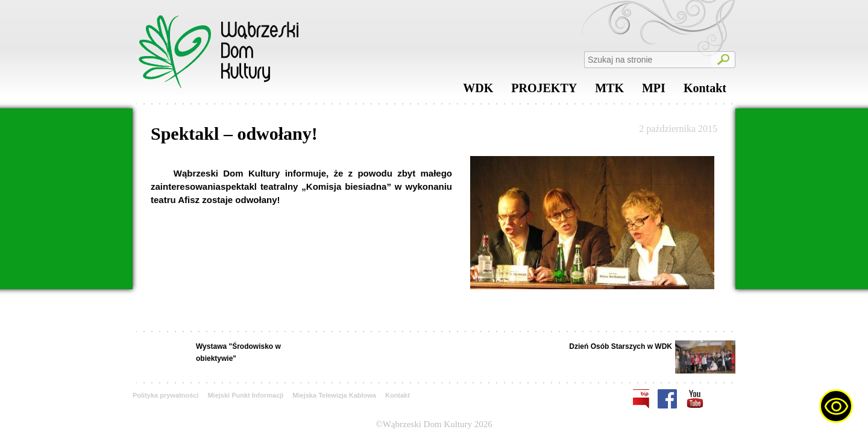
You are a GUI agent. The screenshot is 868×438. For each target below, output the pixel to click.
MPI (654, 91)
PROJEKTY (544, 91)
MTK (609, 91)
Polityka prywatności (165, 395)
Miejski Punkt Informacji (245, 395)
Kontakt (705, 91)
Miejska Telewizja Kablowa (334, 395)
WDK (478, 91)
